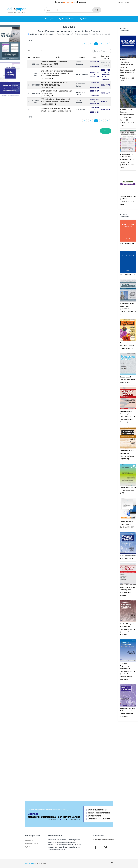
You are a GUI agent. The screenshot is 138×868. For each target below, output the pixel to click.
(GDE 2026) (55, 64)
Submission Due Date (105, 57)
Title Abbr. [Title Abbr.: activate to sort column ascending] (36, 57)
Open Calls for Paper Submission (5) (60, 34)
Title (58, 57)
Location (82, 57)
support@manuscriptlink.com (104, 840)
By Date (83, 19)
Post (106, 131)
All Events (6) (36, 34)
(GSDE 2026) (56, 85)
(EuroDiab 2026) (56, 102)
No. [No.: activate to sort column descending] (29, 57)
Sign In (121, 2)
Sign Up (128, 2)
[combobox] (35, 50)
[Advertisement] (10, 133)
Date (94, 57)
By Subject (49, 19)
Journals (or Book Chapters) (87, 31)
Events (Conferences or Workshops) (55, 31)
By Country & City (67, 19)
